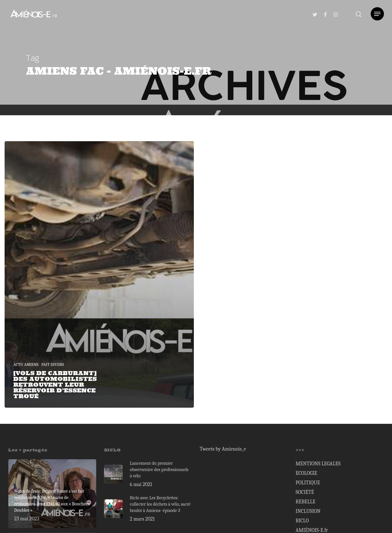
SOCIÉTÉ (305, 492)
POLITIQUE (308, 483)
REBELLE (305, 502)
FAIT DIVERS (53, 365)
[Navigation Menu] (377, 14)
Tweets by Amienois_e (223, 449)
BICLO (302, 521)
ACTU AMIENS (26, 365)
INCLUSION (308, 511)
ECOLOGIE (306, 473)
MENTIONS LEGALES (318, 464)
